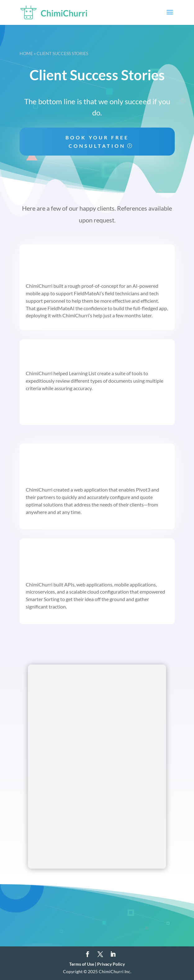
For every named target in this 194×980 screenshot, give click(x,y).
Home (26, 53)
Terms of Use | (83, 964)
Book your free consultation (97, 142)
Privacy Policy (111, 964)
